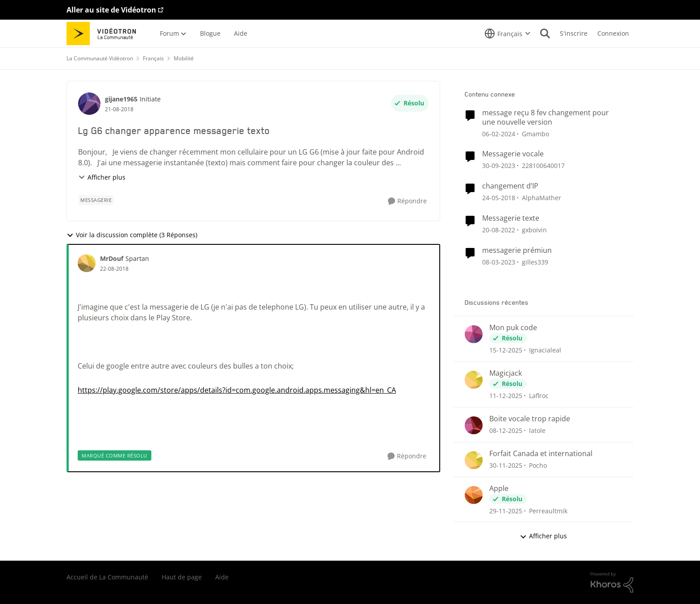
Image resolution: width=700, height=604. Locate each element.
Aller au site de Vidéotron (111, 10)
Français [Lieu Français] (153, 58)
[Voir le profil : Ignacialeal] (474, 334)
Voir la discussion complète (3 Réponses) (132, 235)
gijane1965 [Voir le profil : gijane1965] (121, 99)
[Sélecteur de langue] (508, 34)
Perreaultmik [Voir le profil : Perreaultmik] (548, 510)
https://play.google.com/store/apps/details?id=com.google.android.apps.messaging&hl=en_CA (237, 390)
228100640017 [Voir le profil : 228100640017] (543, 166)
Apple (499, 489)
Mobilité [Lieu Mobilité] (184, 58)
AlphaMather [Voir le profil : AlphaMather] (542, 198)
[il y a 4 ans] (499, 230)
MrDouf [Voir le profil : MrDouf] (112, 258)
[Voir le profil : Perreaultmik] (474, 495)
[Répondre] (407, 201)
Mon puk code (513, 328)
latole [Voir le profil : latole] (537, 430)
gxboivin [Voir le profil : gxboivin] (534, 230)
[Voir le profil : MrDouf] (87, 263)
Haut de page (182, 577)
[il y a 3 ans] (499, 133)
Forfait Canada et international (541, 454)
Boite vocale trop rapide (530, 419)
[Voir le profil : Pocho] (474, 460)
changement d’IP (510, 186)
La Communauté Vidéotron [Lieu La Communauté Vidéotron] (100, 58)
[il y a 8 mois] (506, 350)
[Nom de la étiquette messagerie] (96, 200)
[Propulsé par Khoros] (612, 583)
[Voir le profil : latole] (474, 425)
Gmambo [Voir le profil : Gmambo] (535, 133)
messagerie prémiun (517, 250)
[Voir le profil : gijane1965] (89, 104)
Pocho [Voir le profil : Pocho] (538, 465)
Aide (222, 577)
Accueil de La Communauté (107, 577)
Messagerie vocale (513, 154)
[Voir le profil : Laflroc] (474, 380)
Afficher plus (102, 177)
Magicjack (506, 373)
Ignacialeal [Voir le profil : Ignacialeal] (545, 350)
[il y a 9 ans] (499, 198)
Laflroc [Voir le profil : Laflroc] (539, 396)
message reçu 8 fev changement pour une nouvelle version (546, 117)
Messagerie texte (511, 218)
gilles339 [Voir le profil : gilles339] (535, 262)
